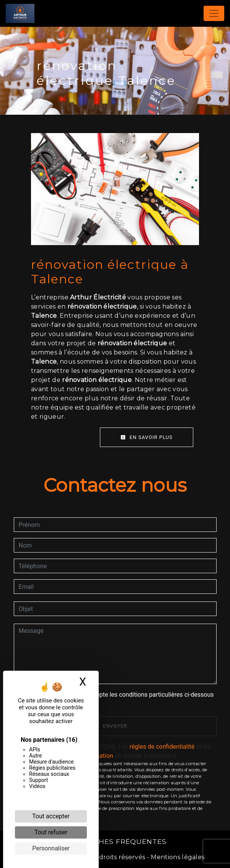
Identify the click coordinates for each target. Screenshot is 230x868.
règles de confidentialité (162, 747)
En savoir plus (147, 437)
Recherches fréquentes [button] (115, 841)
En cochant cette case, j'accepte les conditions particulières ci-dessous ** (118, 699)
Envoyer (115, 726)
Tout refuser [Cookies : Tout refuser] (51, 832)
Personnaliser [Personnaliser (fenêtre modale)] (51, 848)
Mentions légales (177, 857)
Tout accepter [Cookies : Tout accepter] (51, 816)
